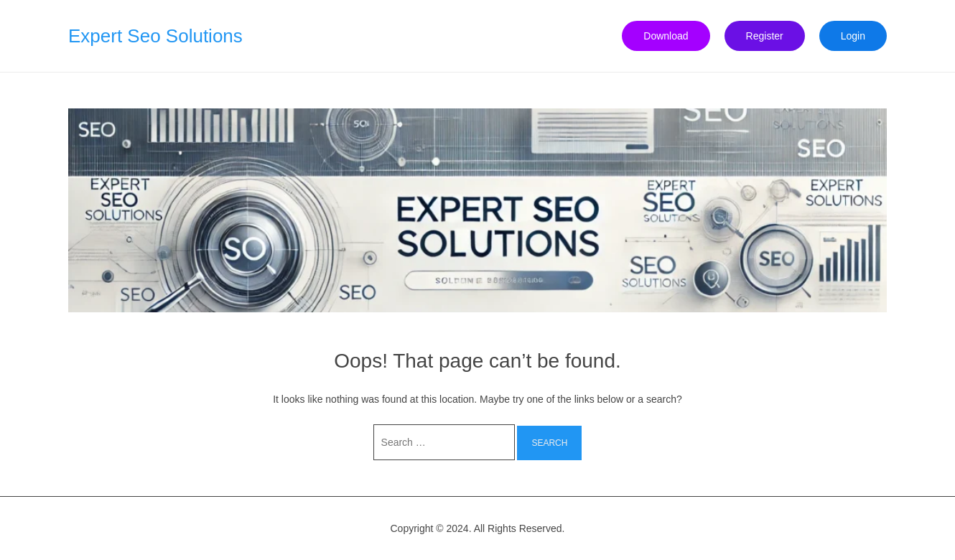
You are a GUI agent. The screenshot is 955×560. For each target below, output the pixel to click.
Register (765, 36)
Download (666, 36)
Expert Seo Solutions (155, 36)
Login (853, 36)
